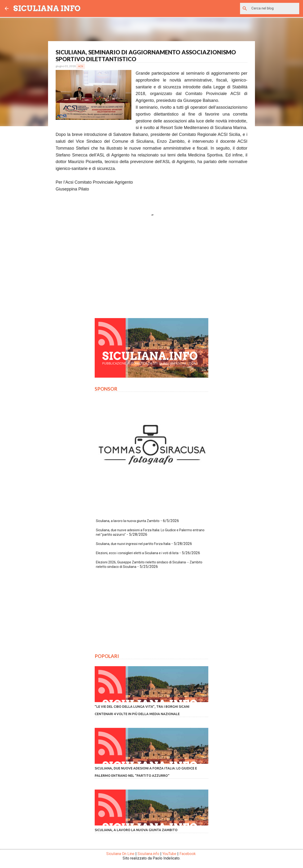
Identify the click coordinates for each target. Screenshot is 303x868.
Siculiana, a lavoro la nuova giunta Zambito (128, 521)
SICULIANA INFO (47, 8)
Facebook (188, 854)
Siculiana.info (148, 854)
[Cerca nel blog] (274, 9)
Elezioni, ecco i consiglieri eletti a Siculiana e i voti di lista (137, 553)
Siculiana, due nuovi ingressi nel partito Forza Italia (133, 544)
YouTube (169, 854)
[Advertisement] (151, 270)
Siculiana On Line (120, 854)
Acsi (81, 66)
